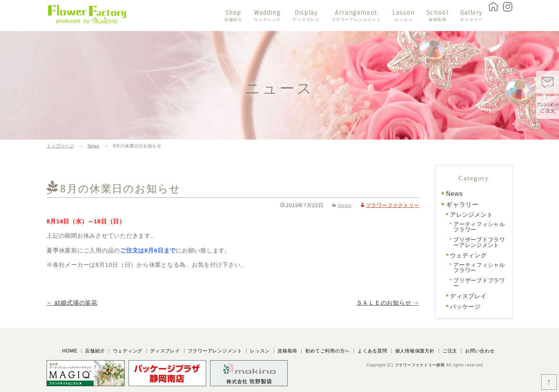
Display (306, 16)
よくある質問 (372, 351)
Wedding (267, 16)
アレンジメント (471, 215)
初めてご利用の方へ (327, 351)
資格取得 (287, 351)
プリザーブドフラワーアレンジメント (479, 242)
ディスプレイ (468, 296)
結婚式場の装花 (72, 303)
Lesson (404, 16)
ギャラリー (462, 205)
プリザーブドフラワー (479, 283)
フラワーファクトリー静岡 (420, 365)
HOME (70, 351)
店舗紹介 (95, 351)
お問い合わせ (480, 351)
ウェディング (468, 255)
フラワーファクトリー (393, 205)
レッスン (260, 351)
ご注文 (450, 351)
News (345, 205)
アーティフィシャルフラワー (479, 227)
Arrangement (356, 16)
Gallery (471, 16)
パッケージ (465, 307)
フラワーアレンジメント (215, 351)
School (438, 16)
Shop (233, 16)
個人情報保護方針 (415, 351)
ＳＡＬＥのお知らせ (388, 303)
